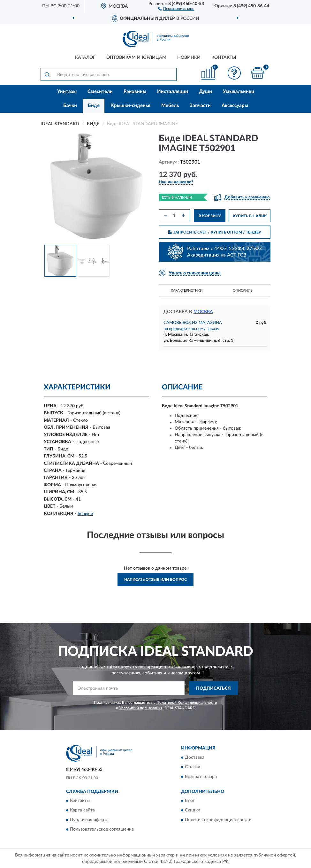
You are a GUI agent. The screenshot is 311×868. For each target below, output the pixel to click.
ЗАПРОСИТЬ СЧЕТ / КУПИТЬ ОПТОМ (215, 232)
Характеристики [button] (187, 291)
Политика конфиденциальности (218, 820)
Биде (94, 106)
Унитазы (67, 92)
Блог (190, 801)
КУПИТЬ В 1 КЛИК (250, 216)
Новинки (189, 58)
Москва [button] (203, 312)
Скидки (193, 810)
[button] (176, 8)
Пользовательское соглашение (102, 830)
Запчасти (200, 106)
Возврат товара (201, 777)
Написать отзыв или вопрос (155, 580)
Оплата (193, 767)
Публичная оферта (89, 820)
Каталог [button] (85, 58)
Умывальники (239, 92)
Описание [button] (243, 291)
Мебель (170, 106)
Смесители (100, 92)
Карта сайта (82, 810)
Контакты (224, 58)
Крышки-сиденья (130, 106)
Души (205, 92)
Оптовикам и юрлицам (136, 58)
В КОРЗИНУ (210, 216)
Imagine (85, 514)
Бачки (70, 106)
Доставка (195, 757)
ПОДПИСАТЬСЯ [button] (213, 688)
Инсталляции (173, 92)
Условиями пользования (141, 708)
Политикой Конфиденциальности (187, 703)
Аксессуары (235, 106)
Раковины (135, 92)
